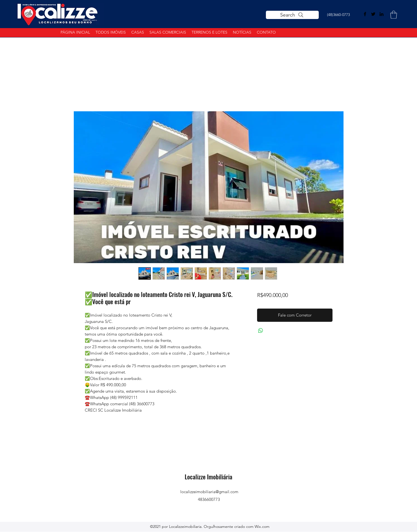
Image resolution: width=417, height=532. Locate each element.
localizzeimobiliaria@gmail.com (209, 492)
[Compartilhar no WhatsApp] (261, 331)
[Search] (292, 15)
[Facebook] (365, 14)
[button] (394, 15)
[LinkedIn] (381, 14)
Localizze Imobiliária (209, 477)
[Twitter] (373, 14)
